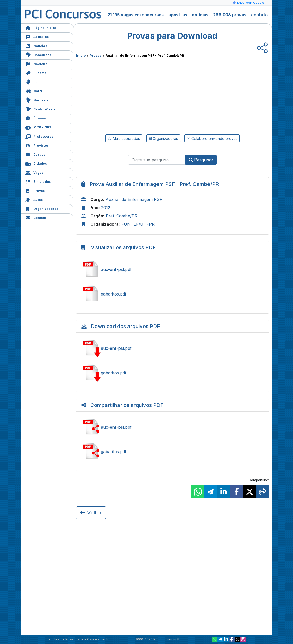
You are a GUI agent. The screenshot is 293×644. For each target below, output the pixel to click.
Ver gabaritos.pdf (172, 294)
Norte (34, 91)
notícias (200, 15)
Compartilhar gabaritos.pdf (172, 452)
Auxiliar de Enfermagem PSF (134, 199)
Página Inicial (41, 27)
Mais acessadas (124, 138)
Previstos (37, 145)
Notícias (36, 45)
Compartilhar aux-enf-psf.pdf (172, 427)
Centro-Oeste (40, 109)
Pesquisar (201, 160)
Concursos (38, 54)
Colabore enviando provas (212, 138)
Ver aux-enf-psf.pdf (172, 269)
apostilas (178, 15)
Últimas (36, 118)
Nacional (37, 63)
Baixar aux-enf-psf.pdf (172, 348)
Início (81, 55)
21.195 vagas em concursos (136, 15)
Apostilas (37, 36)
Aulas (34, 199)
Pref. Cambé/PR (122, 216)
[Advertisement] (130, 95)
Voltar (91, 513)
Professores (39, 136)
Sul (32, 82)
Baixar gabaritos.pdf (172, 373)
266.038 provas (230, 15)
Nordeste (37, 100)
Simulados (38, 181)
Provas (35, 190)
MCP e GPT (38, 127)
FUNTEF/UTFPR (138, 224)
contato (259, 15)
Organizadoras (42, 208)
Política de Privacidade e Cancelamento (79, 639)
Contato (36, 217)
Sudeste (36, 73)
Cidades (36, 163)
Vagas (34, 172)
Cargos (35, 154)
